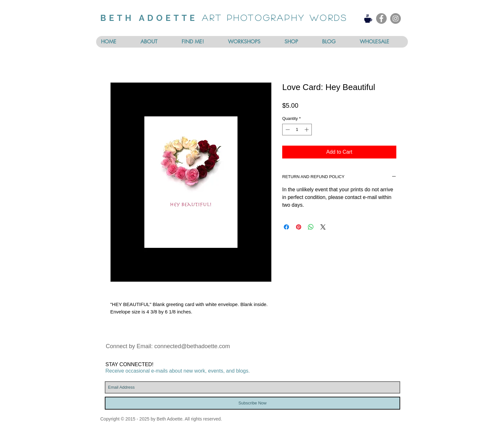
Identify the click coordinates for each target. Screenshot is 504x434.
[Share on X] (323, 227)
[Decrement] (287, 130)
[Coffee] (368, 18)
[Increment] (307, 130)
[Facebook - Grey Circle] (381, 18)
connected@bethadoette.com (192, 346)
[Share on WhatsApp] (311, 227)
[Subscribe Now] (252, 403)
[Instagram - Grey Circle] (396, 18)
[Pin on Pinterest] (299, 227)
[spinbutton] (297, 130)
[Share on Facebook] (286, 227)
